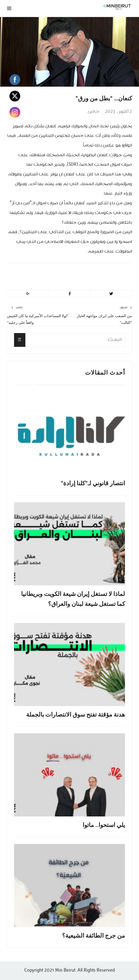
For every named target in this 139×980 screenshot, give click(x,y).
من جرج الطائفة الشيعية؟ (94, 936)
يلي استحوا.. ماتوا (104, 825)
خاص (94, 112)
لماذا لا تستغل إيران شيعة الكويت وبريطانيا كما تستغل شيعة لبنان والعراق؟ (73, 599)
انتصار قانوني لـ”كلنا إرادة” (93, 483)
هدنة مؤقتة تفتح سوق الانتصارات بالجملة (76, 715)
